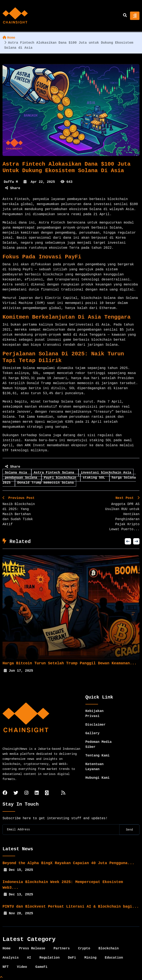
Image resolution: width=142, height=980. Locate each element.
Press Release (32, 949)
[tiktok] (47, 793)
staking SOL (95, 478)
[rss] (63, 793)
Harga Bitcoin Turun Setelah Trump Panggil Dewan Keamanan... (72, 663)
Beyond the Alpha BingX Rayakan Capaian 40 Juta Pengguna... (68, 863)
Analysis (11, 958)
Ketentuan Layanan (94, 767)
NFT (6, 967)
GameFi (41, 967)
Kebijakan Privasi (94, 714)
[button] (128, 541)
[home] (15, 16)
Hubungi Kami (98, 778)
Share (13, 188)
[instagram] (26, 793)
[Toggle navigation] (135, 16)
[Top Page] (1, 977)
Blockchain (109, 949)
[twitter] (16, 793)
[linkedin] (37, 793)
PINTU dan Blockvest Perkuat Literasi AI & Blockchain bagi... (71, 907)
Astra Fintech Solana (55, 473)
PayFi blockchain (61, 478)
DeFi (72, 958)
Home (9, 38)
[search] (125, 16)
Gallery (92, 733)
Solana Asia (17, 473)
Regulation (49, 958)
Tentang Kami (98, 756)
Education (114, 958)
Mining (90, 958)
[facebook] (5, 793)
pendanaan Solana (22, 478)
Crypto (84, 949)
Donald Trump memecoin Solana (46, 483)
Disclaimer (96, 725)
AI (29, 958)
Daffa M (11, 182)
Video (22, 967)
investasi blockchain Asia (106, 473)
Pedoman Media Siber (99, 744)
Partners (62, 949)
